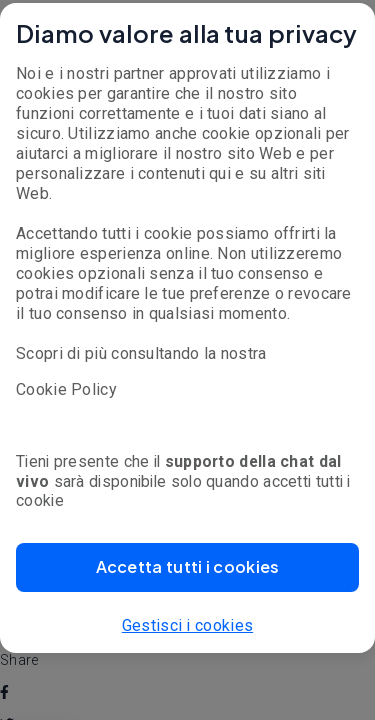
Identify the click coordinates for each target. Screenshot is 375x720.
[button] (187, 567)
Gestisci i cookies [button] (187, 625)
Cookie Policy (66, 389)
